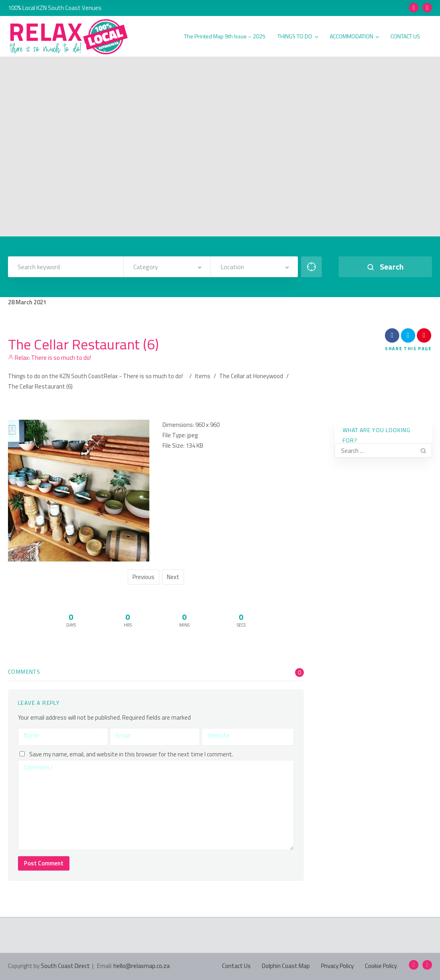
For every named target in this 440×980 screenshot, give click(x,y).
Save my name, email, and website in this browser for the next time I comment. (131, 754)
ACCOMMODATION (354, 37)
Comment (38, 767)
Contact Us (236, 966)
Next (173, 577)
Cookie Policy (381, 966)
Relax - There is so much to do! (143, 376)
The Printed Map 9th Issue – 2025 (225, 37)
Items (203, 376)
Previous (144, 577)
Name (64, 736)
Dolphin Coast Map (286, 966)
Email (156, 736)
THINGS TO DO (298, 37)
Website (219, 735)
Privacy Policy (337, 966)
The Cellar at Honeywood (251, 376)
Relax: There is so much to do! (50, 358)
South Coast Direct (65, 966)
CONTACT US (405, 37)
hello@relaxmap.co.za (142, 966)
